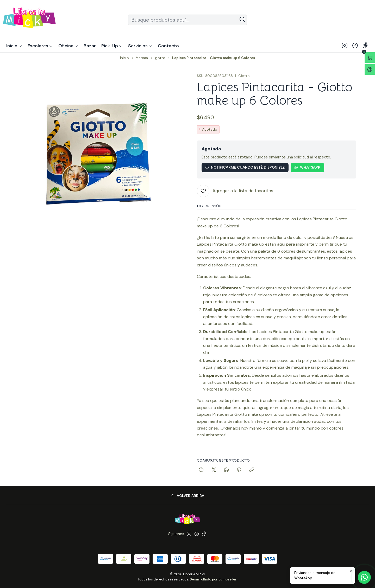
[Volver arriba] (187, 496)
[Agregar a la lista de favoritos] (235, 191)
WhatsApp (307, 167)
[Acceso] (370, 69)
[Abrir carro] (370, 57)
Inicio (124, 58)
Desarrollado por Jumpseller (213, 579)
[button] (112, 46)
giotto (160, 58)
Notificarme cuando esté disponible (245, 167)
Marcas (142, 58)
